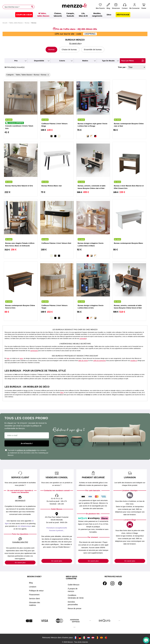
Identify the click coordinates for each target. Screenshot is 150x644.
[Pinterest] (120, 583)
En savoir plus (20, 563)
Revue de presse (74, 608)
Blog (31, 583)
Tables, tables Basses (16, 23)
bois (8, 358)
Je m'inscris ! (27, 443)
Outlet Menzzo (73, 585)
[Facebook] (105, 583)
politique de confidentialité (26, 450)
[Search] (32, 7)
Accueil (5, 23)
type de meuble (108, 61)
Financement (34, 595)
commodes (83, 338)
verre (21, 358)
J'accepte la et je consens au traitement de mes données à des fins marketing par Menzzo (27, 453)
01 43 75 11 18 (57, 499)
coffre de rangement (99, 361)
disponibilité (39, 61)
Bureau (27, 23)
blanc (62, 392)
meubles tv (134, 361)
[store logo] (75, 7)
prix (16, 61)
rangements (34, 351)
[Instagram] (112, 583)
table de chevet (83, 361)
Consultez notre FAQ (20, 542)
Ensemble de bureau (93, 49)
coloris (62, 61)
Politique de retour (36, 591)
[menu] (75, 15)
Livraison (33, 587)
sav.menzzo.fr (20, 500)
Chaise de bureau (69, 49)
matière (85, 61)
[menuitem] (24, 15)
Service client (34, 599)
